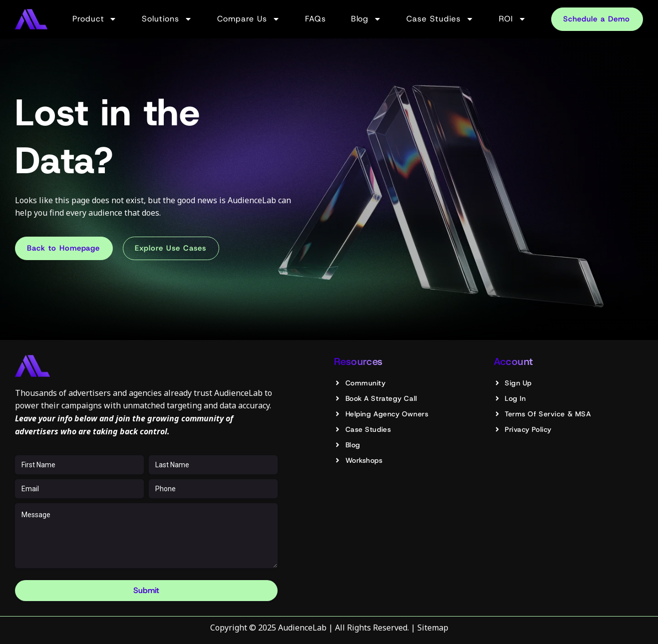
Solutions (167, 19)
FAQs (316, 19)
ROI (512, 19)
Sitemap (433, 628)
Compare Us (249, 19)
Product (95, 19)
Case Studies (440, 19)
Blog (366, 19)
